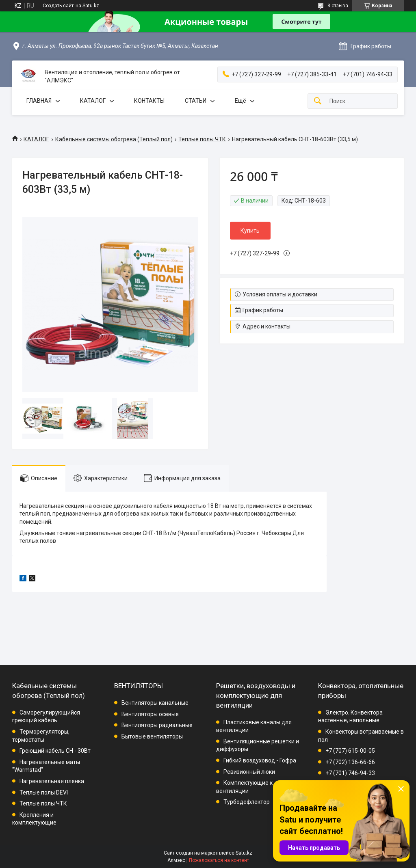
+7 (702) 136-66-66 (350, 762)
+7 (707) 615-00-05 (350, 751)
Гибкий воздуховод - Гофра (260, 760)
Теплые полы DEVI (44, 792)
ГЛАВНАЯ (39, 101)
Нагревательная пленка (52, 781)
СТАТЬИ (196, 101)
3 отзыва (338, 6)
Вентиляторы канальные (155, 703)
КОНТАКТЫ (149, 101)
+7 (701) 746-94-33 (350, 773)
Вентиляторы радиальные (157, 725)
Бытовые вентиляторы (152, 736)
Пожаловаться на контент (219, 860)
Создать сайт (58, 6)
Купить (250, 231)
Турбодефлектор (247, 802)
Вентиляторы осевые (150, 714)
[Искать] (318, 101)
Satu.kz (244, 853)
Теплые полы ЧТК (202, 139)
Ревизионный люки (249, 772)
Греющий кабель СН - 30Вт (55, 751)
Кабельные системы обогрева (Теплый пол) (114, 139)
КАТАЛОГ (93, 101)
